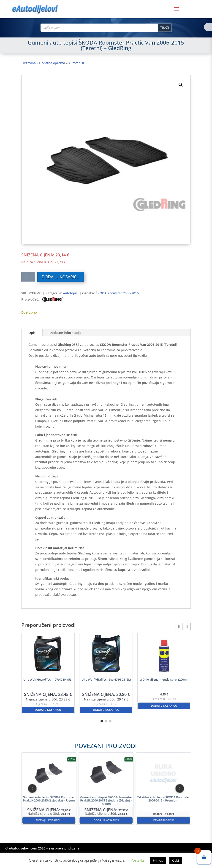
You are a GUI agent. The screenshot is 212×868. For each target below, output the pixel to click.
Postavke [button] (138, 860)
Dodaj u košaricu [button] (48, 710)
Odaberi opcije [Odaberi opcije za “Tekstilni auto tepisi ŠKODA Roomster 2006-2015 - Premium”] (137, 803)
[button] (181, 85)
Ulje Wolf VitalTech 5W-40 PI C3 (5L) (106, 679)
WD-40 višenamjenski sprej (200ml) (164, 679)
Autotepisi (76, 63)
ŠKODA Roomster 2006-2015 (117, 293)
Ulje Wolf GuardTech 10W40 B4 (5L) (48, 679)
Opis (32, 333)
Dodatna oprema (52, 63)
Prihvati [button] (158, 860)
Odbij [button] (176, 860)
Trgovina (29, 63)
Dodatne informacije (65, 333)
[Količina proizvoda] (28, 277)
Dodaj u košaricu (61, 277)
